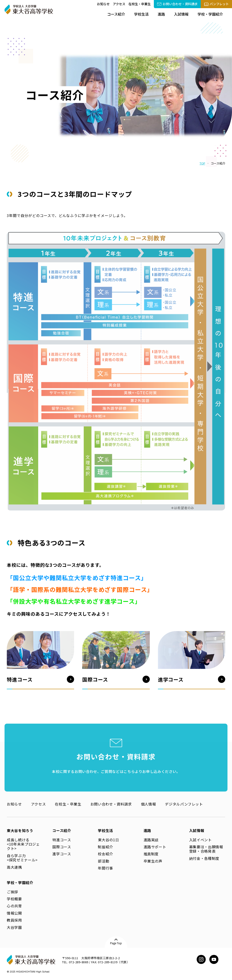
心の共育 (14, 906)
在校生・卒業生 (140, 4)
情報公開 (14, 913)
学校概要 (14, 899)
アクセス (119, 4)
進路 (161, 14)
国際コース (62, 847)
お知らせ (103, 4)
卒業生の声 (153, 861)
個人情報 (149, 804)
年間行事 (105, 868)
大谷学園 (14, 927)
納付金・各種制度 (204, 858)
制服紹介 (105, 847)
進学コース (62, 854)
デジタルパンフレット (184, 804)
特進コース (62, 840)
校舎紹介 (105, 854)
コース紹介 (116, 14)
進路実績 (151, 840)
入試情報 (181, 14)
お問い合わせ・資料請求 (111, 804)
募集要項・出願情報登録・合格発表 (206, 849)
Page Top (116, 943)
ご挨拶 (12, 892)
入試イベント (201, 840)
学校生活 (141, 14)
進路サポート (155, 847)
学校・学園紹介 (210, 14)
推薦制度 (151, 854)
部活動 (104, 861)
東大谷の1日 (108, 840)
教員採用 (14, 920)
